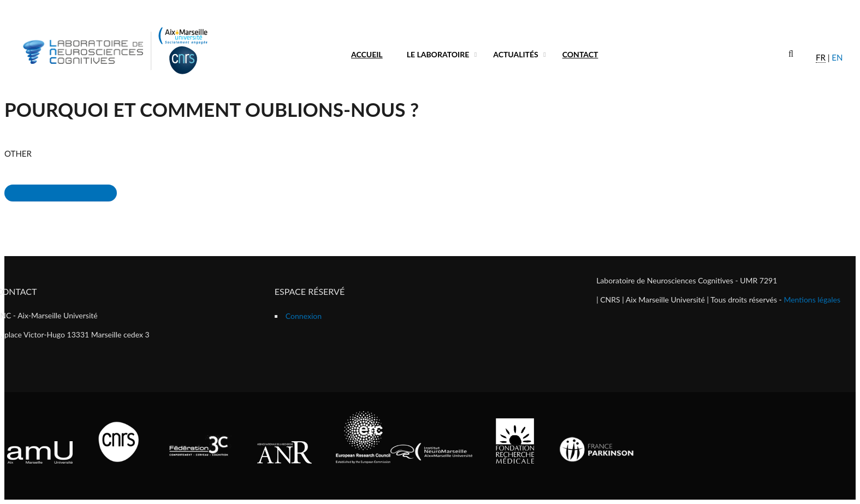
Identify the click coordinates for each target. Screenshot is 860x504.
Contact (580, 54)
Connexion (304, 316)
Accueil (367, 54)
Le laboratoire (438, 54)
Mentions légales (812, 300)
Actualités (516, 54)
